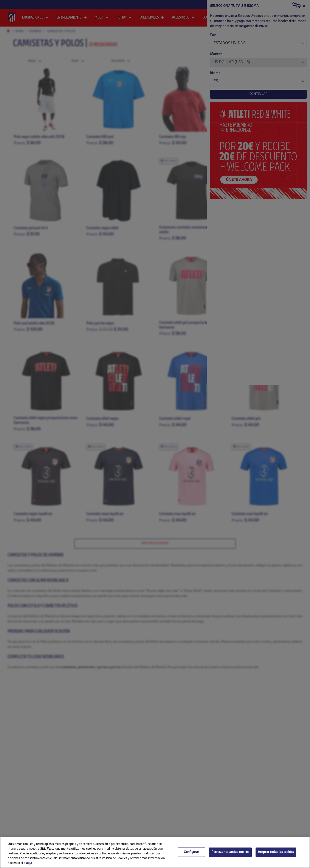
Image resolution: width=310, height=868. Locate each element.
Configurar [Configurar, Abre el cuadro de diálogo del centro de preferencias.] (191, 852)
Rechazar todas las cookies (230, 852)
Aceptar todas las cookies (276, 852)
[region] (155, 852)
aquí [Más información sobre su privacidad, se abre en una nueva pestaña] (29, 863)
